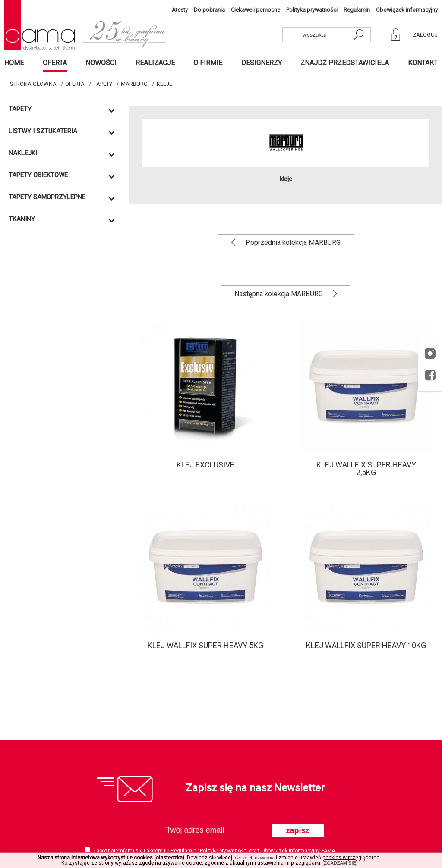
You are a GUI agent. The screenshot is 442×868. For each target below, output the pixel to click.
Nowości (101, 63)
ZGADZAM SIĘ (340, 863)
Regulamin (357, 10)
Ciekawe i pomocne (256, 10)
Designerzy (262, 63)
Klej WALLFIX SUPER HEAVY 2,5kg (366, 468)
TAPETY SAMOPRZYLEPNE (47, 197)
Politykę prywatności (224, 851)
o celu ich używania (254, 858)
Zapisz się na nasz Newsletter (255, 788)
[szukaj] (358, 35)
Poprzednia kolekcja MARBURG (292, 243)
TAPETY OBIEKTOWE (38, 175)
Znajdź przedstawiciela (345, 63)
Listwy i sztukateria (43, 131)
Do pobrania (209, 10)
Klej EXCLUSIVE (205, 465)
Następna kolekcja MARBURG (279, 294)
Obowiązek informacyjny (407, 10)
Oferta (55, 63)
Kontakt (423, 63)
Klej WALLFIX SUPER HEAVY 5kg (205, 645)
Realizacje (155, 63)
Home (14, 63)
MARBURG (134, 84)
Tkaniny (22, 219)
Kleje (164, 84)
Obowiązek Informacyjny (291, 851)
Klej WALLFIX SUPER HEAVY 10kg (366, 645)
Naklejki (23, 153)
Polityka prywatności (312, 10)
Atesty (180, 10)
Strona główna (33, 84)
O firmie (208, 63)
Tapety (103, 84)
